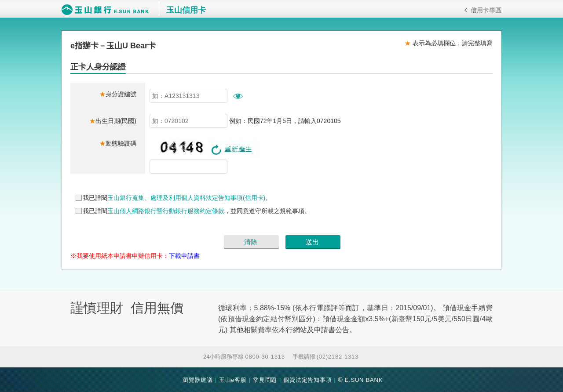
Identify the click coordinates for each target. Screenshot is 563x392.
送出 (312, 242)
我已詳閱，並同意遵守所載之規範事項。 (197, 211)
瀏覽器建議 (198, 380)
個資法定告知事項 (307, 380)
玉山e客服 (233, 380)
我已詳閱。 (177, 198)
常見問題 (265, 380)
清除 (251, 242)
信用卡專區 (483, 10)
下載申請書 (184, 256)
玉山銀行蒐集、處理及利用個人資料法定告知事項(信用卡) (186, 198)
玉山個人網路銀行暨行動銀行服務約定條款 (166, 211)
